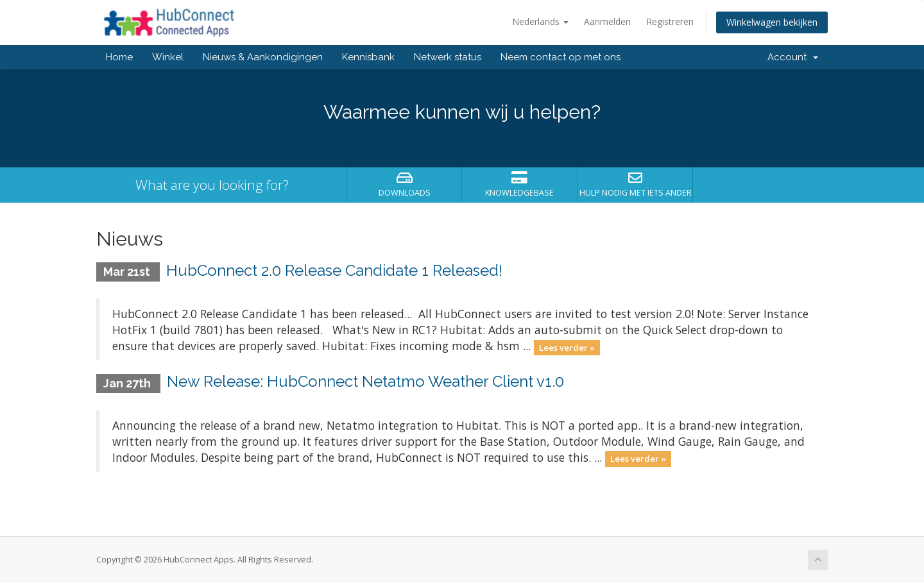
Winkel (168, 57)
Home (119, 57)
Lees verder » (567, 347)
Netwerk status (448, 57)
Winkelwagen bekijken (772, 22)
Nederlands (540, 21)
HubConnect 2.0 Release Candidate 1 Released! (334, 270)
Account (793, 57)
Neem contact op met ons (560, 57)
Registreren (670, 21)
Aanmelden (607, 21)
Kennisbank (368, 57)
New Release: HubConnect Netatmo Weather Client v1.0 (365, 381)
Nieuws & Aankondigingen (263, 57)
